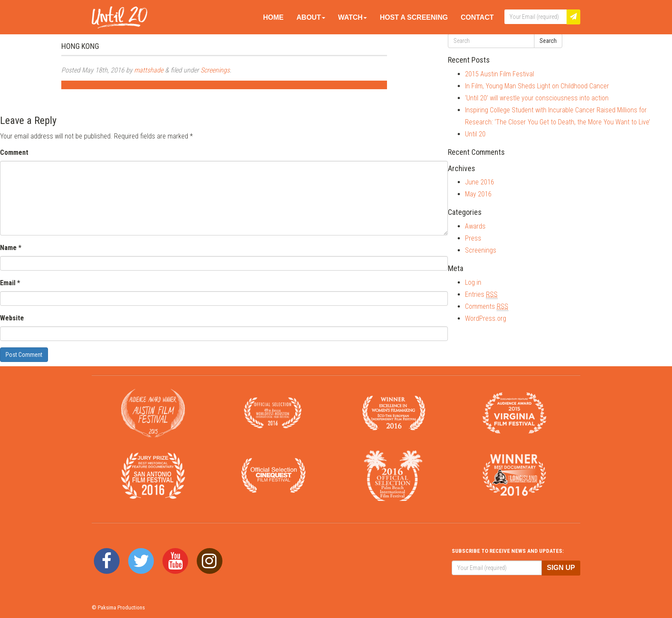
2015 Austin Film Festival (499, 74)
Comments (487, 307)
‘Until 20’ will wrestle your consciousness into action (537, 98)
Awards (475, 226)
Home (273, 17)
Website (12, 318)
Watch (352, 17)
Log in (473, 282)
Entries (481, 295)
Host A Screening (414, 17)
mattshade (149, 70)
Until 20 (475, 134)
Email (10, 283)
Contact (477, 17)
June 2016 (480, 182)
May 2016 (478, 194)
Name (11, 248)
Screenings (215, 70)
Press (473, 238)
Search (548, 41)
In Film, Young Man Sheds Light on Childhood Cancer (537, 86)
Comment (14, 152)
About (311, 17)
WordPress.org (486, 318)
